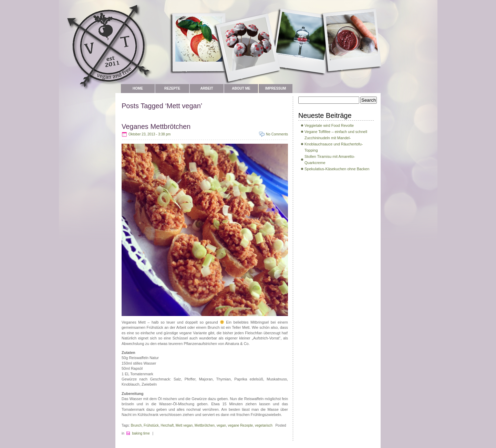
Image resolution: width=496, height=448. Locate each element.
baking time (141, 433)
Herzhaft (167, 425)
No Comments (277, 134)
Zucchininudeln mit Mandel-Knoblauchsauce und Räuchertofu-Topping (334, 144)
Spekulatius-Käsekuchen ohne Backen (337, 169)
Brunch (136, 425)
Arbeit (206, 88)
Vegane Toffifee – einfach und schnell (336, 132)
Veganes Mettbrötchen (156, 126)
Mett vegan (184, 425)
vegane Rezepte (241, 425)
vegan (221, 425)
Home (138, 88)
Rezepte (172, 88)
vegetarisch (264, 425)
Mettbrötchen (205, 425)
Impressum (276, 88)
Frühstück (151, 425)
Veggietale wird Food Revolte (329, 125)
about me (241, 88)
